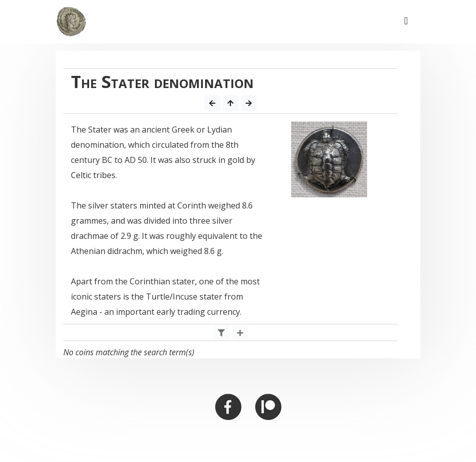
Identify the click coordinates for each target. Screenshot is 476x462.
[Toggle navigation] (406, 22)
